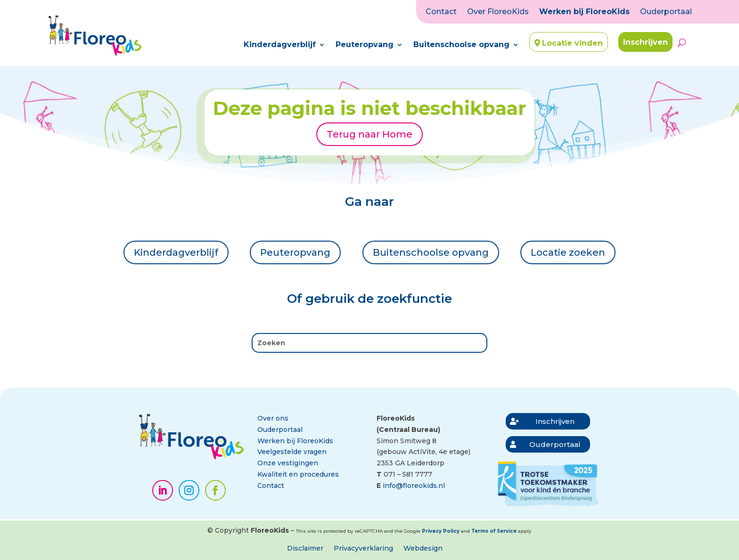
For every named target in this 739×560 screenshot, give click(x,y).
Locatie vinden (572, 43)
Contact (441, 12)
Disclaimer (305, 549)
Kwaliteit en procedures (298, 474)
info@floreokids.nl (414, 486)
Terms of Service (494, 531)
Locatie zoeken (568, 252)
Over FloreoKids (498, 12)
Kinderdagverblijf (280, 45)
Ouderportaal (666, 12)
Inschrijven (645, 42)
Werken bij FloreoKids (584, 12)
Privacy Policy (441, 531)
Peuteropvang (365, 45)
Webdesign (423, 549)
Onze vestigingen (288, 463)
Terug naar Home (369, 134)
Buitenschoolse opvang (461, 45)
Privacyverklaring (363, 549)
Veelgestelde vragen (292, 452)
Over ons (273, 418)
